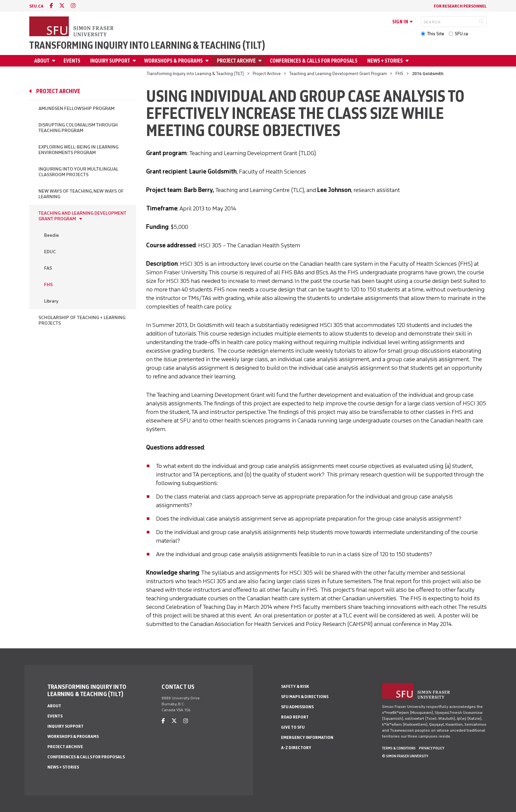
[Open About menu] (55, 61)
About (42, 61)
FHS (400, 74)
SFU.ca (461, 34)
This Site (436, 34)
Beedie (52, 235)
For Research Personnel (460, 6)
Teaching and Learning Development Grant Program (338, 74)
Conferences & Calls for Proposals (314, 61)
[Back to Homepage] (72, 27)
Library (51, 301)
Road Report (295, 717)
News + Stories (385, 61)
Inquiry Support (110, 61)
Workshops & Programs (173, 61)
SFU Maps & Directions (305, 697)
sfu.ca (36, 6)
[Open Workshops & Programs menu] (208, 61)
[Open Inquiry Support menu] (135, 61)
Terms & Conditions (399, 748)
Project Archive (236, 61)
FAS (48, 268)
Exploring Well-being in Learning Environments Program (78, 150)
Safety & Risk (295, 686)
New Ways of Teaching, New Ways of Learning (81, 194)
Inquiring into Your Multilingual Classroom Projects (78, 172)
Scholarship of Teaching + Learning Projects (82, 320)
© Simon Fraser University (405, 756)
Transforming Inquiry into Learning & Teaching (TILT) (147, 45)
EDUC (50, 252)
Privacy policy (432, 748)
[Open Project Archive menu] (261, 61)
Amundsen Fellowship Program (77, 108)
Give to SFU (293, 727)
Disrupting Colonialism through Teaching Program (78, 128)
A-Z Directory (296, 748)
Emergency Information (307, 737)
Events (72, 61)
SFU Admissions (297, 707)
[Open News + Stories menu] (408, 61)
